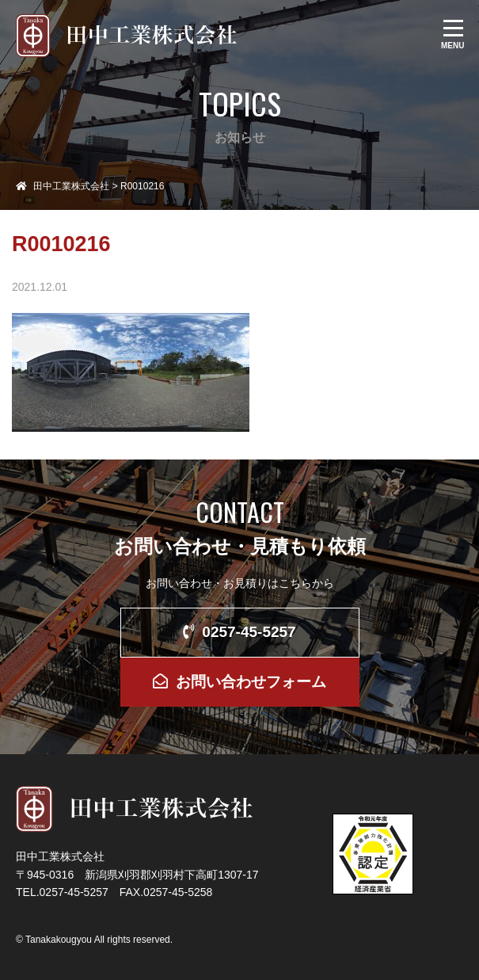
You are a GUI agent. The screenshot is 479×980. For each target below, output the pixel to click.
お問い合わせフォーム (239, 682)
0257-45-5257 (239, 632)
